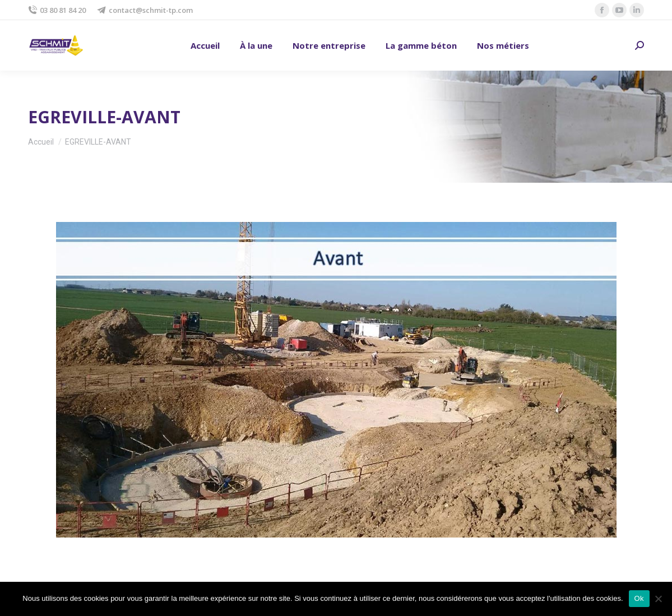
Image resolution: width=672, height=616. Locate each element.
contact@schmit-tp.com (145, 10)
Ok (639, 598)
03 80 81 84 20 (57, 10)
